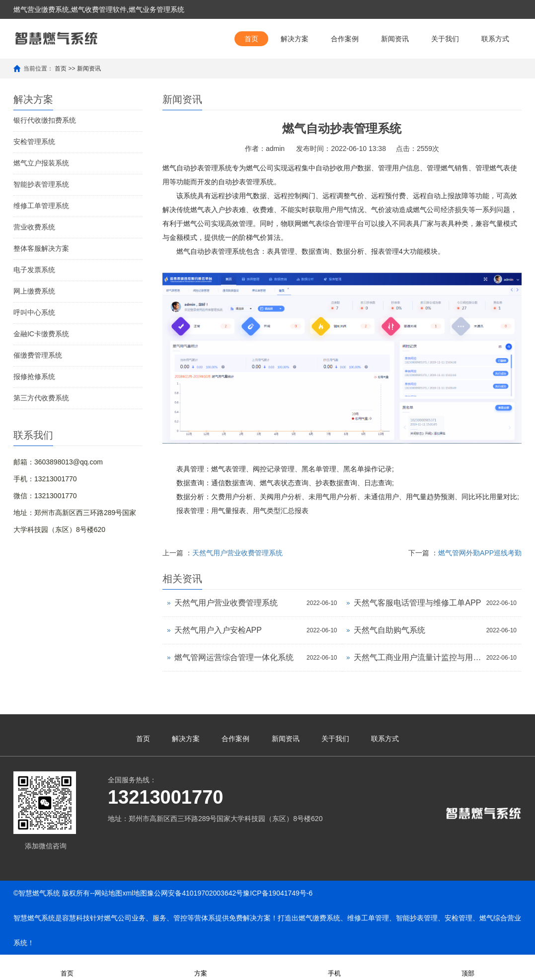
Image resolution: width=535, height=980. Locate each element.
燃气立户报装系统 (41, 163)
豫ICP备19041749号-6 (278, 893)
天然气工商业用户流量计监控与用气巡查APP (417, 657)
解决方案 (295, 39)
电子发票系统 (34, 270)
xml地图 (135, 893)
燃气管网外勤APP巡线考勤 (480, 553)
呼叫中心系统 (34, 312)
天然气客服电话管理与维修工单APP (417, 603)
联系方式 (495, 39)
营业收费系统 (34, 227)
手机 (334, 967)
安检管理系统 (34, 142)
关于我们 (445, 39)
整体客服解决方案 (41, 248)
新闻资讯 (395, 39)
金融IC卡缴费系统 (41, 334)
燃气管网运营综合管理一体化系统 (234, 657)
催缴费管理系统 (38, 355)
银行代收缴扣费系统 (45, 120)
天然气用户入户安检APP (218, 630)
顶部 (468, 967)
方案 (201, 967)
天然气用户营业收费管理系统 (237, 553)
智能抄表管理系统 (41, 184)
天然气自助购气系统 (389, 630)
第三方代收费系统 (41, 398)
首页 (251, 39)
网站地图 (108, 893)
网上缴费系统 (34, 291)
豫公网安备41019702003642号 (195, 893)
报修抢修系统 (34, 377)
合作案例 (345, 39)
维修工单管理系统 (41, 206)
